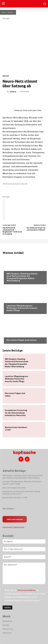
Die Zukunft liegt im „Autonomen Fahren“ (36, 229)
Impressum (7, 527)
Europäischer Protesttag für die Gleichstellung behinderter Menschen (16, 413)
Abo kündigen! (9, 509)
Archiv (10, 12)
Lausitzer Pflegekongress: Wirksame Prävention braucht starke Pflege (22, 308)
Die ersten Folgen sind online (21, 340)
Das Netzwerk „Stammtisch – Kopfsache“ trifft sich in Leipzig (12, 231)
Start (4, 12)
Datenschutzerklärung (26, 590)
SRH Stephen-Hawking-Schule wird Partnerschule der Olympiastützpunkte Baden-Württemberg (22, 277)
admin (13, 92)
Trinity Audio (28, 110)
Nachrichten (12, 269)
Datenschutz (19, 527)
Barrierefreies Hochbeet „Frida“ (15, 497)
